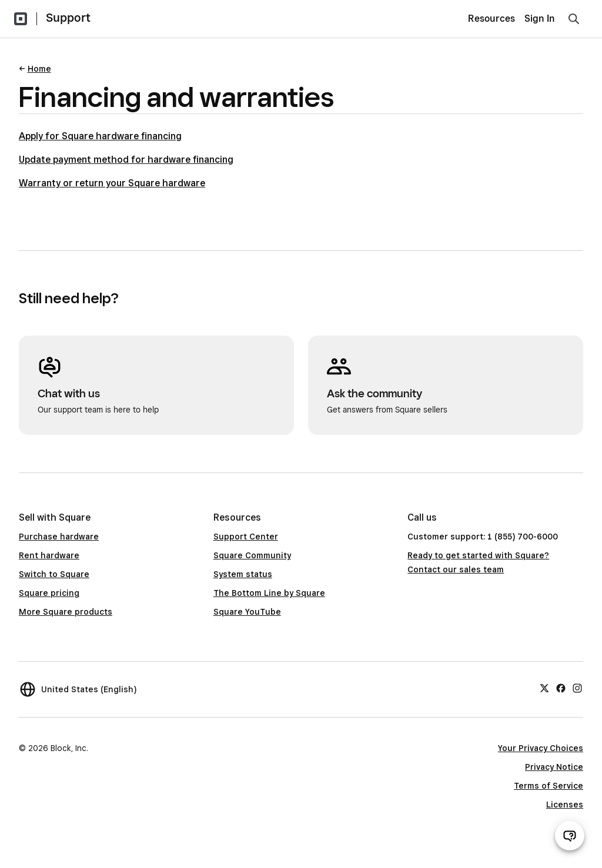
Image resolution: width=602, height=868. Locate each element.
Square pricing (49, 593)
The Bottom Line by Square (269, 593)
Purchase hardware (59, 537)
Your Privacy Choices (541, 748)
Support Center (246, 537)
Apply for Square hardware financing (100, 136)
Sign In (540, 19)
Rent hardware (49, 555)
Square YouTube (247, 612)
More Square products (66, 612)
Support (68, 18)
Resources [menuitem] (491, 19)
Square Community (252, 555)
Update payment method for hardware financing (126, 160)
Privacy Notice (554, 767)
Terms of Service (549, 786)
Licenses (565, 805)
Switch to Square (54, 574)
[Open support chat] (570, 836)
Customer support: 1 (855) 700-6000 (483, 537)
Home (39, 69)
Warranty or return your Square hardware (112, 183)
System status (243, 574)
